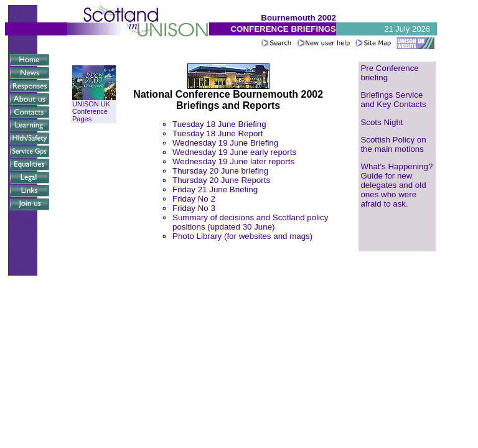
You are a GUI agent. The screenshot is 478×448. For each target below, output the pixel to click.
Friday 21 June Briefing (215, 189)
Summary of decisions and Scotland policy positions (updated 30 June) (250, 222)
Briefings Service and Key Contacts (393, 100)
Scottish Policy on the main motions (393, 144)
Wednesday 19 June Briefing (225, 143)
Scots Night (382, 122)
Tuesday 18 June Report (218, 133)
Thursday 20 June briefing (220, 171)
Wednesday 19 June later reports (233, 161)
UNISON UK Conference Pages (94, 108)
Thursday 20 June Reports (221, 180)
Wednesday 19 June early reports (234, 152)
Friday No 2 (194, 199)
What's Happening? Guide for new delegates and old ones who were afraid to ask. (396, 185)
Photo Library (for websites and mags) (242, 236)
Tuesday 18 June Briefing (219, 124)
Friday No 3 (194, 208)
